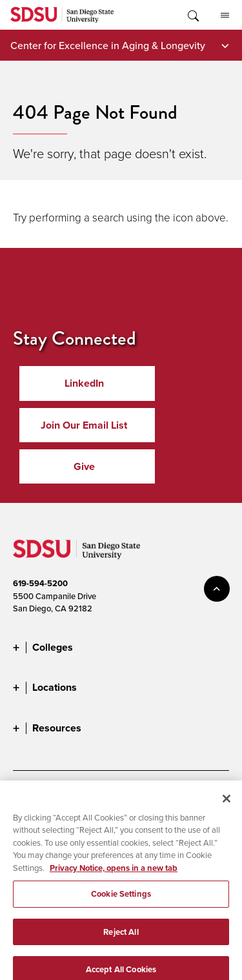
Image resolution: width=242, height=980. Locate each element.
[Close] (227, 806)
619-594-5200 (40, 583)
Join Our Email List (84, 425)
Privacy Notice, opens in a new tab (114, 875)
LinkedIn (84, 383)
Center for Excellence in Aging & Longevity (108, 45)
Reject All (121, 939)
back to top (217, 589)
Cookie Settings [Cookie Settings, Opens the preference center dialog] (121, 901)
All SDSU (225, 15)
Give (84, 466)
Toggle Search (192, 15)
